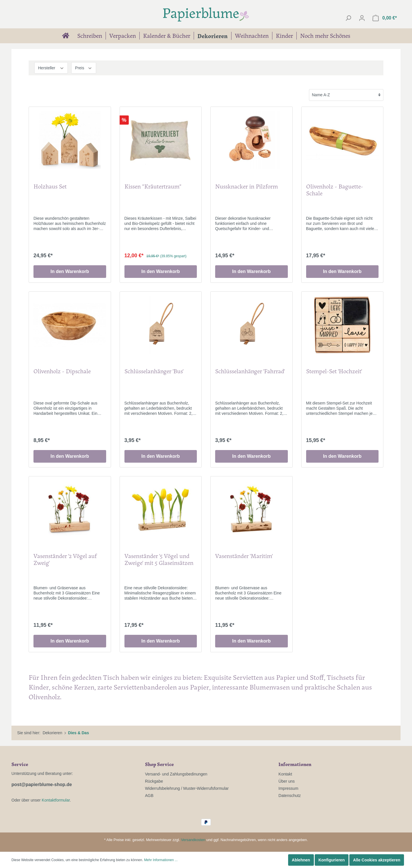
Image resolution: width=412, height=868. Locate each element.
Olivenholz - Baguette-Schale (335, 190)
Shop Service (159, 764)
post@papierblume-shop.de (42, 784)
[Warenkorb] (385, 18)
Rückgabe (154, 781)
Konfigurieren (332, 860)
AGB (149, 796)
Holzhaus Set (50, 187)
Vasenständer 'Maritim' (244, 556)
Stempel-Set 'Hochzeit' (334, 371)
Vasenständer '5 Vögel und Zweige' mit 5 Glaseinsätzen (159, 560)
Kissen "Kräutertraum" (153, 187)
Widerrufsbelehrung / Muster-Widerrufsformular (187, 788)
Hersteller (51, 67)
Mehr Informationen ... (161, 860)
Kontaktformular (56, 800)
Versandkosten (193, 840)
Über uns (287, 781)
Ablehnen (301, 860)
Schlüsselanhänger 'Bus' (154, 371)
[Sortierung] (346, 95)
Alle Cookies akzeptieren (377, 860)
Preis (84, 67)
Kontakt (285, 774)
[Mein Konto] (362, 18)
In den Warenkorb (70, 271)
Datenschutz (290, 796)
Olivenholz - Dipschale (62, 371)
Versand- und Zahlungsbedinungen (176, 774)
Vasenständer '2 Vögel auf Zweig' (65, 560)
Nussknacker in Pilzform (246, 187)
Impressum (288, 788)
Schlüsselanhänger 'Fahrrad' (250, 371)
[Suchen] (348, 18)
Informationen (295, 764)
